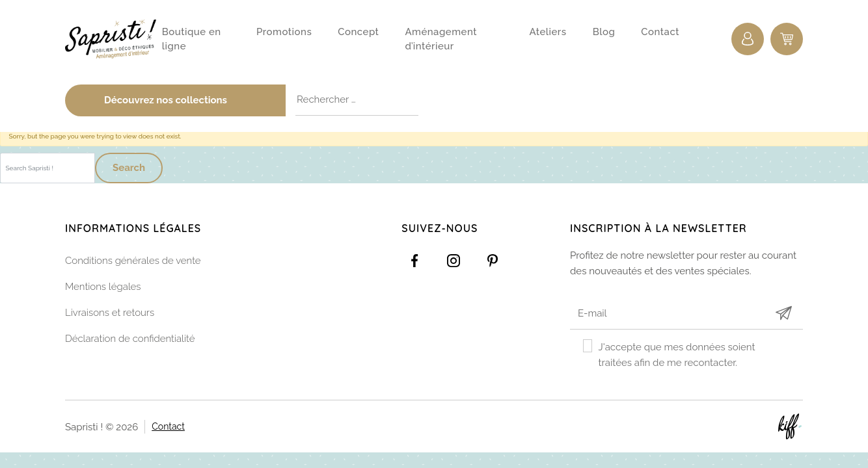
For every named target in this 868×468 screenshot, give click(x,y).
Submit (783, 313)
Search (129, 168)
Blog (604, 32)
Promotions (284, 32)
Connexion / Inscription (748, 39)
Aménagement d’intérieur (441, 39)
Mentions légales (103, 287)
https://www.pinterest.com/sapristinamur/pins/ (493, 261)
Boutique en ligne (192, 39)
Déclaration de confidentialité (130, 339)
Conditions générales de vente (133, 261)
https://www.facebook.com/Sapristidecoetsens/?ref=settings (414, 261)
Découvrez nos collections (190, 100)
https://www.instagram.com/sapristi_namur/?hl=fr (454, 261)
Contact (660, 32)
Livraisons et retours (110, 313)
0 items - (787, 39)
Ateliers (548, 32)
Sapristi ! (114, 39)
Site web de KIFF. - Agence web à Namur (790, 426)
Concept (358, 32)
